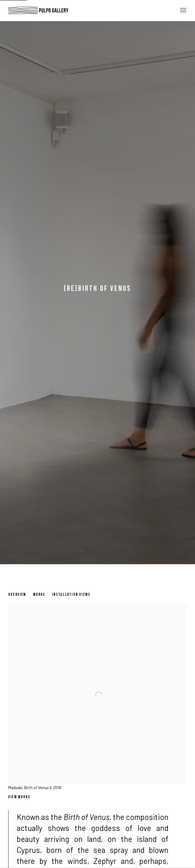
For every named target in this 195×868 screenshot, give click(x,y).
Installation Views (71, 595)
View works (19, 797)
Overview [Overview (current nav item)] (17, 595)
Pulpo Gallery (38, 10)
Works (39, 595)
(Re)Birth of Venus (98, 289)
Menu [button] (183, 10)
